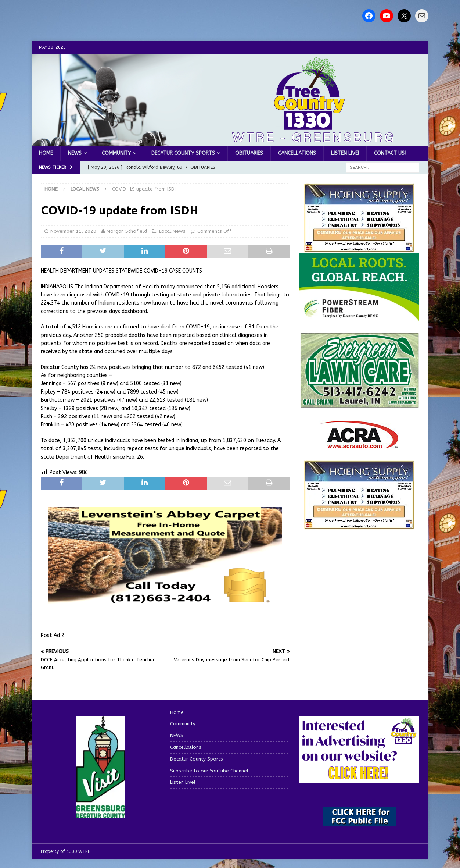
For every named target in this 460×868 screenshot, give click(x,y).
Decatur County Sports (183, 153)
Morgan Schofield (127, 231)
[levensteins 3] (165, 603)
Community (116, 153)
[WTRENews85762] (359, 525)
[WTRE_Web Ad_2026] (359, 318)
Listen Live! (345, 153)
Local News (172, 231)
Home (46, 153)
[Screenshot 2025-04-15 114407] (359, 404)
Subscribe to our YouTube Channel (209, 771)
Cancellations (297, 153)
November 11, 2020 (73, 231)
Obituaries (249, 153)
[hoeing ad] (359, 248)
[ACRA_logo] (359, 445)
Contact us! (390, 153)
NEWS (75, 153)
